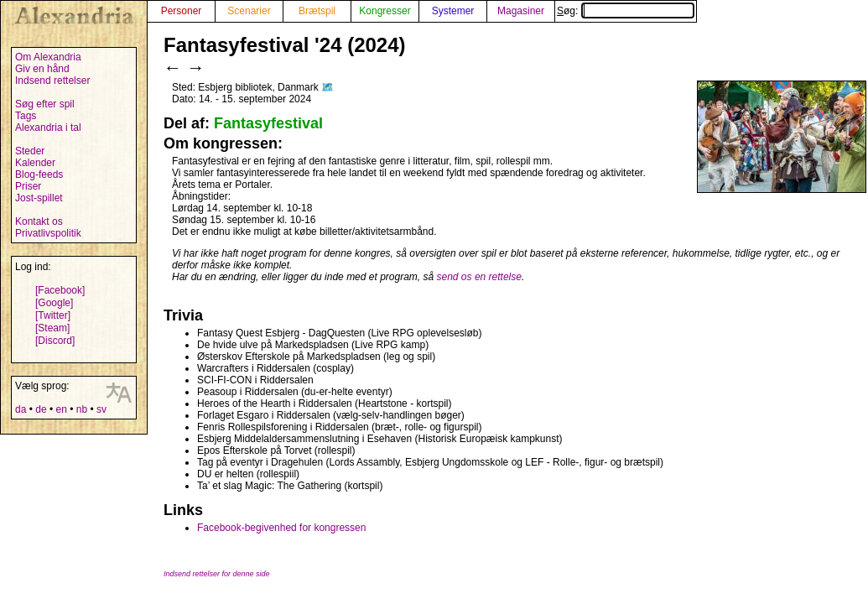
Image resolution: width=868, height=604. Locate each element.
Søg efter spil (45, 104)
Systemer (453, 11)
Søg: (626, 11)
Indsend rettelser (52, 81)
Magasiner (521, 11)
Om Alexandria (48, 57)
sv (101, 409)
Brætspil (317, 11)
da (21, 409)
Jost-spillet (39, 198)
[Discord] (55, 341)
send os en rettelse (479, 277)
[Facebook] (60, 290)
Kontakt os (39, 221)
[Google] (54, 303)
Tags (26, 116)
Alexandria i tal (48, 128)
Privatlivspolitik (48, 233)
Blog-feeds (39, 174)
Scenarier (249, 11)
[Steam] (52, 328)
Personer (182, 11)
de (41, 409)
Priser (28, 186)
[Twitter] (53, 315)
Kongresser (385, 11)
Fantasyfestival (268, 123)
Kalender (35, 163)
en (61, 409)
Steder (30, 151)
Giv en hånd (42, 69)
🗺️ (327, 87)
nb (82, 409)
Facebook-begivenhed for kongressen (281, 528)
